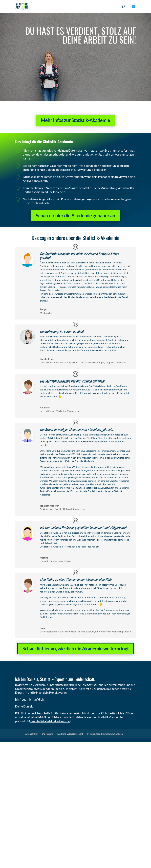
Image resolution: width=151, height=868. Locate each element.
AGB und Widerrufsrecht (70, 734)
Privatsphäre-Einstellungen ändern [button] (105, 734)
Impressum (47, 734)
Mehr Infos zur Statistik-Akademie (75, 120)
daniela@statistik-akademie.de (50, 721)
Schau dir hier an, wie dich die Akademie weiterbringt (75, 649)
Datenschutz (31, 734)
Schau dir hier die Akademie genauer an (75, 212)
